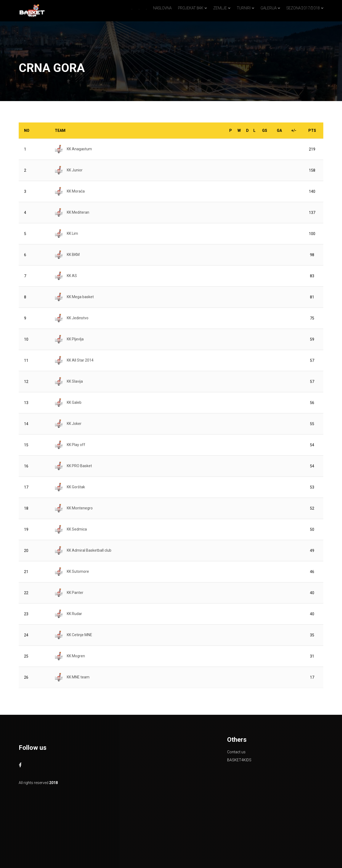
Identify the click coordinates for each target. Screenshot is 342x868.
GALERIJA (269, 8)
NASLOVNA (162, 8)
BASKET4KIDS (239, 760)
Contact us (236, 752)
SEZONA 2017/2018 (303, 8)
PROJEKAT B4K (191, 8)
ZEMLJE (220, 8)
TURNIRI (244, 8)
